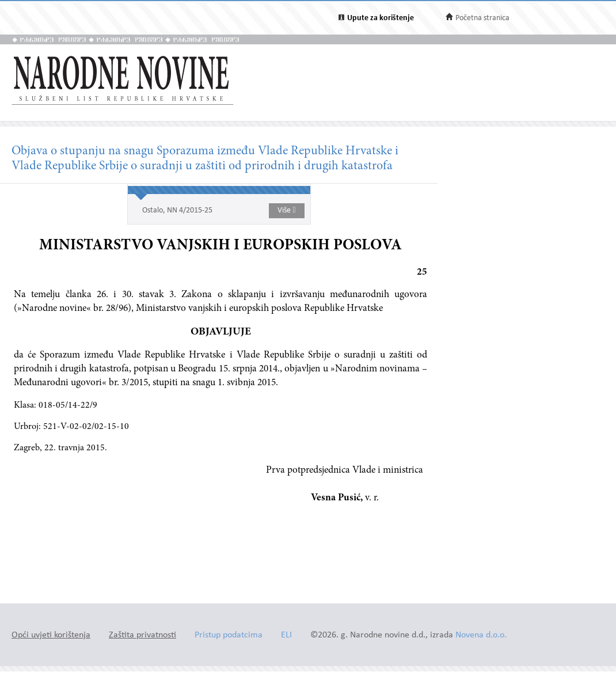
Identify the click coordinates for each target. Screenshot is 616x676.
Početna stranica (482, 18)
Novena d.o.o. (481, 635)
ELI (286, 635)
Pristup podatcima (229, 635)
